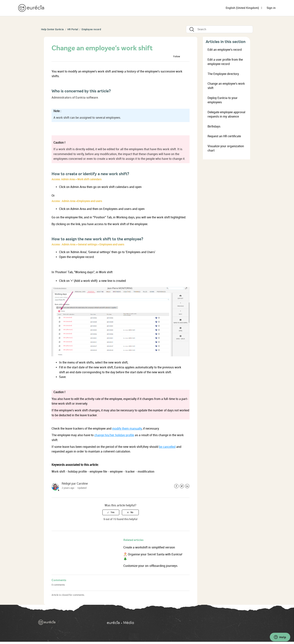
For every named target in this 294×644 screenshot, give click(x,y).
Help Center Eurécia (52, 29)
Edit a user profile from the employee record (225, 62)
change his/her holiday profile (114, 435)
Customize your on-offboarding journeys (150, 566)
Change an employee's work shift (226, 86)
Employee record (91, 29)
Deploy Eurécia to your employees (223, 100)
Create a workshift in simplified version (149, 547)
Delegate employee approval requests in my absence (226, 114)
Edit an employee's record (225, 50)
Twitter (182, 486)
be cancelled (167, 447)
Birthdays (214, 126)
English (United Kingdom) (243, 8)
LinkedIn (187, 486)
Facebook (176, 486)
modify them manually (127, 429)
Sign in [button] (271, 8)
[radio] (111, 512)
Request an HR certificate (224, 136)
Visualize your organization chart (226, 148)
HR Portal (73, 29)
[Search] (219, 29)
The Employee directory (223, 74)
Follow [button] (177, 57)
